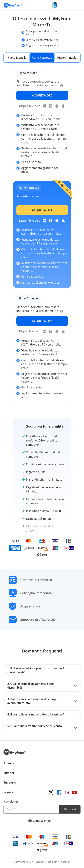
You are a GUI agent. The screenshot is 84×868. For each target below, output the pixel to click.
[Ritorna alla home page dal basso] (14, 755)
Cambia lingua (42, 821)
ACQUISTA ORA (42, 95)
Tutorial (9, 773)
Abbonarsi (70, 809)
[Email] (31, 809)
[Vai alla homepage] (13, 5)
